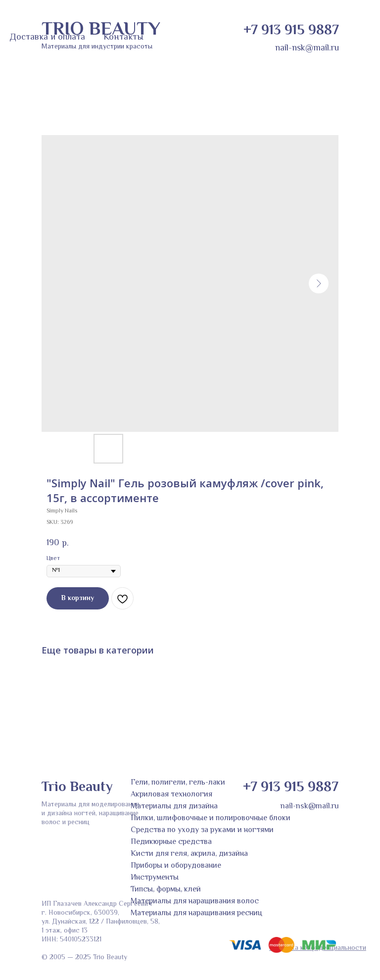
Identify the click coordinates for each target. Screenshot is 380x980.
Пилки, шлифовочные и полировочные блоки (211, 818)
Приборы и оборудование (176, 866)
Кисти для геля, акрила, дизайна (189, 854)
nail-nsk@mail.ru (307, 48)
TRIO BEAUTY (101, 30)
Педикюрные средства (171, 842)
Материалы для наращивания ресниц (196, 913)
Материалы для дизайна (174, 807)
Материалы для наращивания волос (195, 902)
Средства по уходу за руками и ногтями (202, 830)
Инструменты (155, 878)
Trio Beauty (77, 788)
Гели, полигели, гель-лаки (178, 783)
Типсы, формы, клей (166, 890)
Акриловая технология (171, 795)
